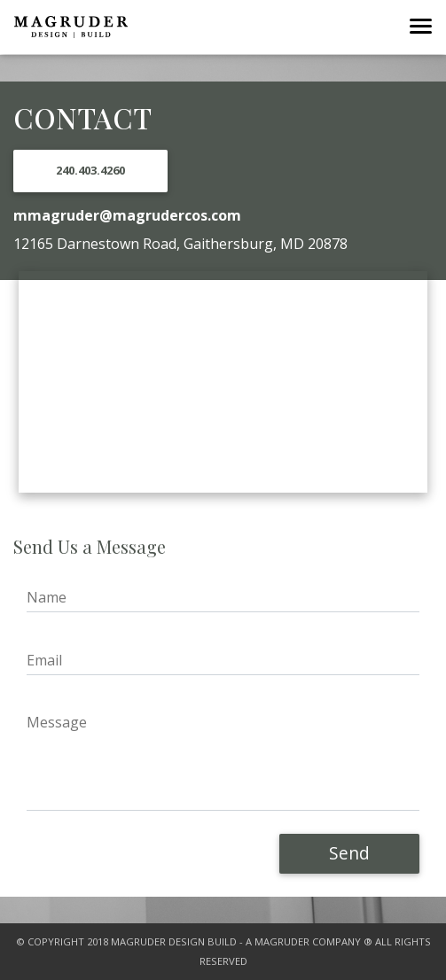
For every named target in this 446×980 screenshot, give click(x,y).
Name (47, 597)
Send (349, 853)
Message (57, 722)
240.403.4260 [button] (90, 170)
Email (44, 660)
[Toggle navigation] (421, 27)
